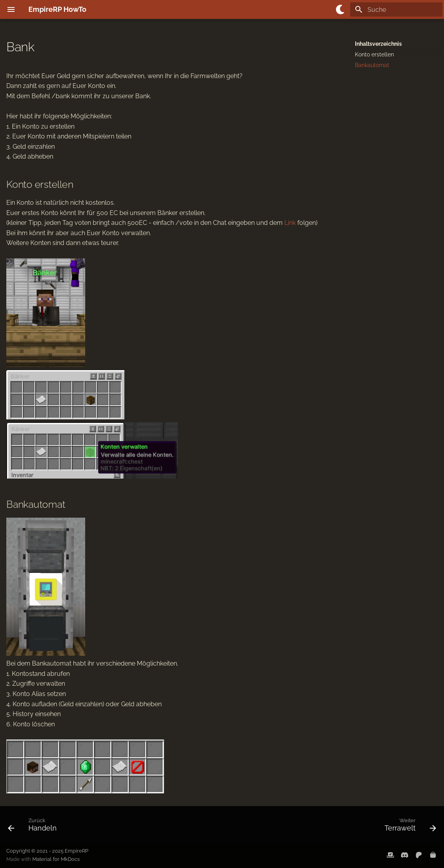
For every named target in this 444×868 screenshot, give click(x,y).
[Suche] (396, 9)
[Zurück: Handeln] (35, 827)
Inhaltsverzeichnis (378, 44)
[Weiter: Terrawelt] (408, 827)
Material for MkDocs (56, 859)
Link (290, 223)
